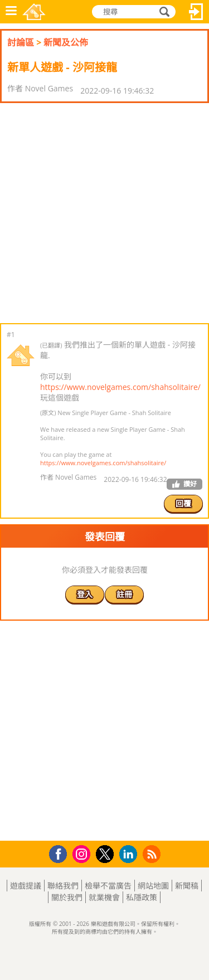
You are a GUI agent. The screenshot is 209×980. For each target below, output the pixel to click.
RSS (153, 854)
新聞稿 (187, 886)
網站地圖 (153, 886)
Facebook (61, 853)
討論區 (21, 42)
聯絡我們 (63, 886)
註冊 (124, 594)
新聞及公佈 (66, 42)
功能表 (11, 12)
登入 (196, 12)
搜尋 (163, 12)
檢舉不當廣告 (108, 886)
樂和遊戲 (34, 12)
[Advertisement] (104, 213)
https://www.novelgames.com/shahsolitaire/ (120, 387)
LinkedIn (130, 854)
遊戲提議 (26, 886)
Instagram (83, 853)
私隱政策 (142, 897)
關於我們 (67, 897)
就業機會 (104, 897)
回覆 (183, 503)
